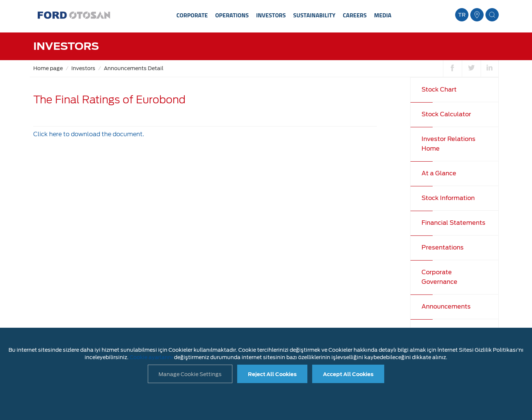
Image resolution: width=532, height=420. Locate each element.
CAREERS (355, 15)
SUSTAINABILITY (314, 15)
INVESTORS (271, 15)
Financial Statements (453, 223)
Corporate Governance (439, 277)
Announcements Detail (134, 68)
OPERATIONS (232, 15)
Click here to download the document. (89, 134)
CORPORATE (192, 15)
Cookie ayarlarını (151, 357)
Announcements (446, 307)
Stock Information (448, 198)
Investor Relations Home (449, 144)
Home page (48, 68)
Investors (83, 68)
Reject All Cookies (272, 374)
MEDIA (383, 15)
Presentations (443, 247)
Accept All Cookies (348, 374)
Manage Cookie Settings (190, 374)
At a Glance (439, 173)
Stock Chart (439, 89)
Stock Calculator (446, 114)
